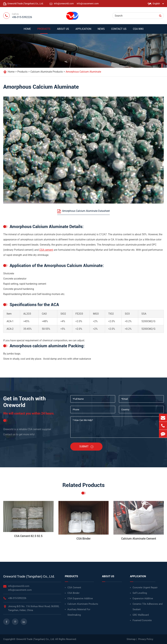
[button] (83, 199)
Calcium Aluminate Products (47, 72)
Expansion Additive (143, 598)
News (101, 31)
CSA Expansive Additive (80, 598)
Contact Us (119, 31)
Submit (86, 447)
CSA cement (46, 250)
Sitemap (131, 639)
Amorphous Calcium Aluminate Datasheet (83, 211)
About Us (63, 31)
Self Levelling (140, 593)
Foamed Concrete (142, 620)
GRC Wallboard (141, 615)
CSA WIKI (138, 31)
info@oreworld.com (64, 4)
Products (44, 31)
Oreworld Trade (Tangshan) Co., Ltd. (29, 576)
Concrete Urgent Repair (145, 588)
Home (27, 31)
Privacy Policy (146, 639)
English (156, 4)
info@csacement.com (88, 4)
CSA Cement (74, 588)
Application (83, 31)
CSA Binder (73, 593)
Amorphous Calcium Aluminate (83, 72)
